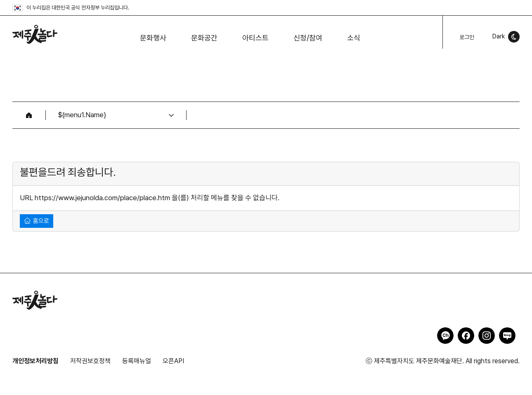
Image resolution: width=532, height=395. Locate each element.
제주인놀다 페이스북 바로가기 (466, 336)
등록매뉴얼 (137, 361)
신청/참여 (308, 38)
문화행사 (153, 38)
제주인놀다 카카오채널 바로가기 (445, 336)
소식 (354, 38)
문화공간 (204, 38)
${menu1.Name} (82, 115)
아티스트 (255, 38)
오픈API (173, 361)
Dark (499, 36)
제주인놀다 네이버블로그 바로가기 (507, 336)
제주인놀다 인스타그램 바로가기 (487, 336)
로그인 (467, 37)
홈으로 (37, 221)
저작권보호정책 (90, 361)
